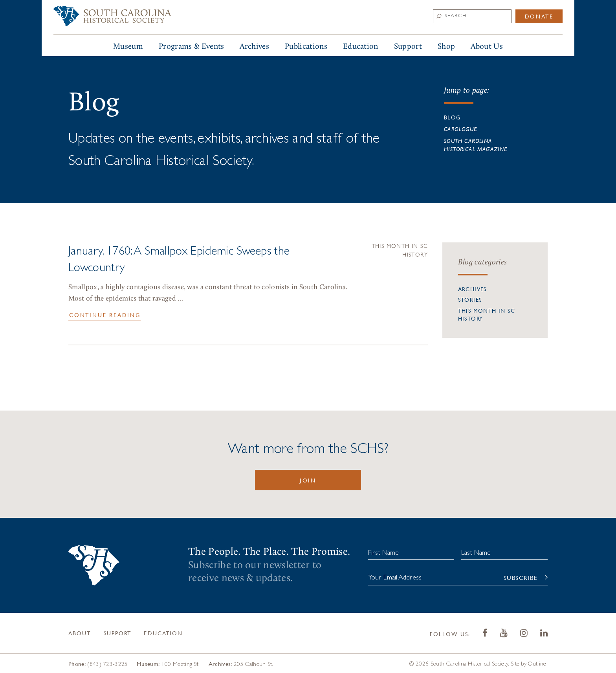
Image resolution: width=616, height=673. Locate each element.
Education (361, 46)
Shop (446, 46)
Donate (539, 16)
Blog (452, 117)
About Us (487, 46)
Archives (254, 46)
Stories (470, 299)
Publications (306, 46)
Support (408, 46)
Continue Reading (105, 315)
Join (308, 480)
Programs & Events (191, 46)
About (80, 633)
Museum (128, 46)
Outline (537, 663)
